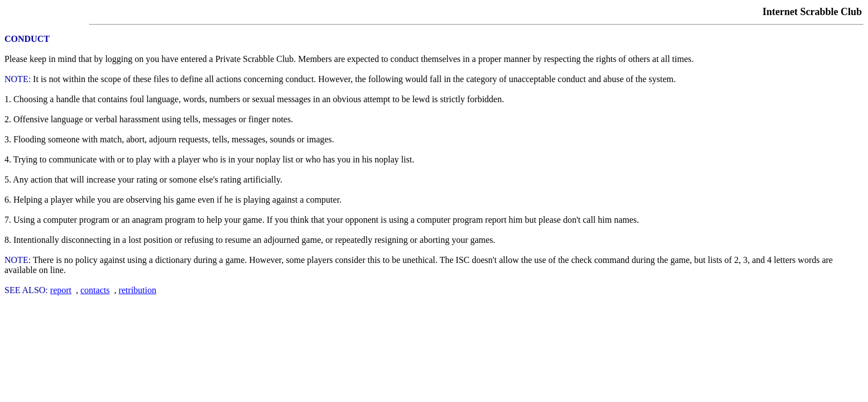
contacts (95, 290)
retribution (137, 290)
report (61, 290)
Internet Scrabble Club (812, 12)
